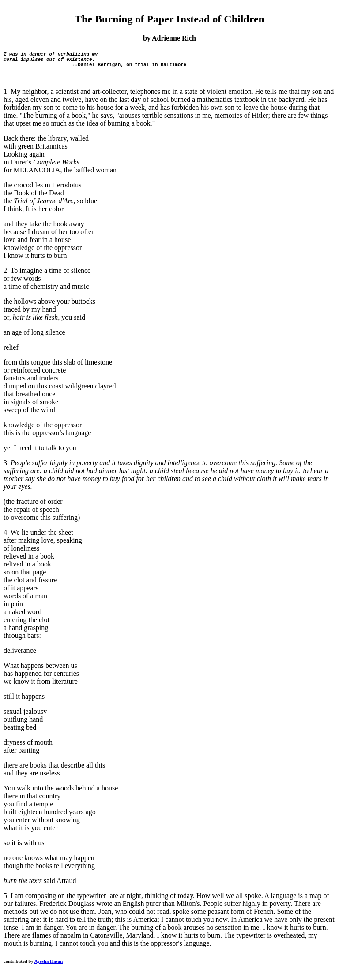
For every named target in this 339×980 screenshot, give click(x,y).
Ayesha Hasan (49, 966)
